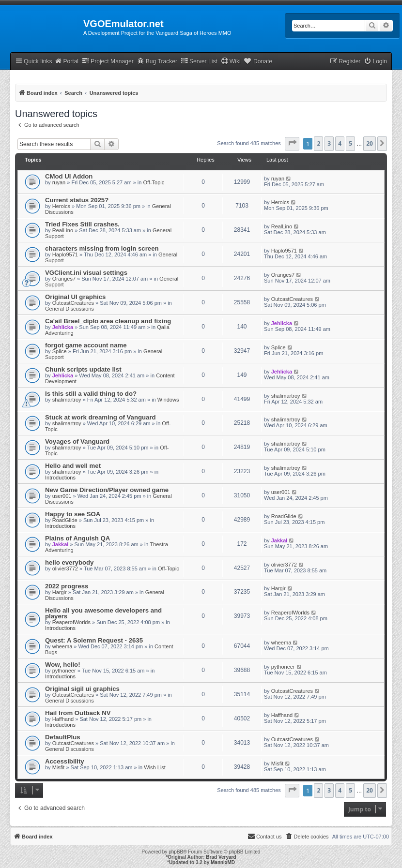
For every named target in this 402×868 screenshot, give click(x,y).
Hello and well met (73, 466)
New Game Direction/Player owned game (107, 490)
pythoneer (64, 671)
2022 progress (67, 586)
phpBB (176, 852)
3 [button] (329, 143)
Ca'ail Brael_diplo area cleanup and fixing (108, 321)
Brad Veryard (221, 857)
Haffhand (63, 719)
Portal (66, 61)
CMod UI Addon (69, 176)
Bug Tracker (157, 61)
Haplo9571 (65, 254)
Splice (60, 351)
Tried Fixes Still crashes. (82, 224)
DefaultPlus (63, 737)
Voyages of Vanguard (77, 441)
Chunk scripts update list (83, 369)
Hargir (60, 592)
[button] (292, 144)
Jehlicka (63, 327)
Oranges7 (64, 279)
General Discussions (70, 309)
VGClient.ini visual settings (86, 273)
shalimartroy (67, 400)
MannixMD (223, 862)
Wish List (155, 767)
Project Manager (108, 61)
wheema (62, 646)
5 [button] (350, 143)
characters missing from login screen (102, 248)
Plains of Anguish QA (77, 538)
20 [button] (370, 143)
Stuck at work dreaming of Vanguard (100, 417)
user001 (62, 496)
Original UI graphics (75, 297)
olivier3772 (65, 569)
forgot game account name (86, 345)
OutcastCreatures (73, 303)
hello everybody (69, 562)
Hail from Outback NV (78, 713)
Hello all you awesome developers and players (103, 613)
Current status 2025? (77, 200)
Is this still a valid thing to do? (91, 394)
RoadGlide (65, 520)
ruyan (59, 182)
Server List (199, 61)
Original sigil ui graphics (82, 689)
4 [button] (340, 143)
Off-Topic (154, 182)
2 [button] (318, 143)
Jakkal (61, 544)
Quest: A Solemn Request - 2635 (94, 640)
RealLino (63, 230)
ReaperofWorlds (71, 622)
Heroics (61, 206)
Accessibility (65, 761)
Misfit (59, 767)
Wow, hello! (63, 665)
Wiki (231, 61)
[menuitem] (375, 62)
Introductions (60, 478)
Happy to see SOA (73, 514)
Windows (168, 400)
